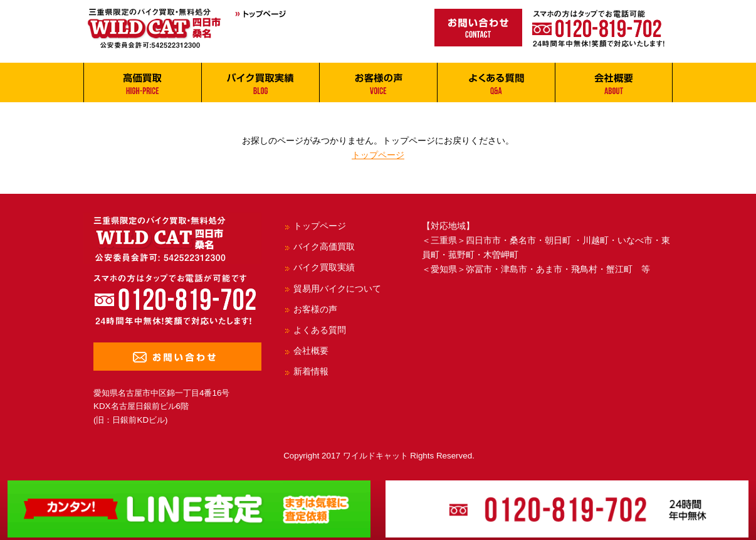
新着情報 (311, 371)
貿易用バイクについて (337, 289)
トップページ (378, 155)
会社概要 (311, 351)
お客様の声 (315, 309)
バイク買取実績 (324, 267)
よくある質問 (320, 330)
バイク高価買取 (324, 246)
